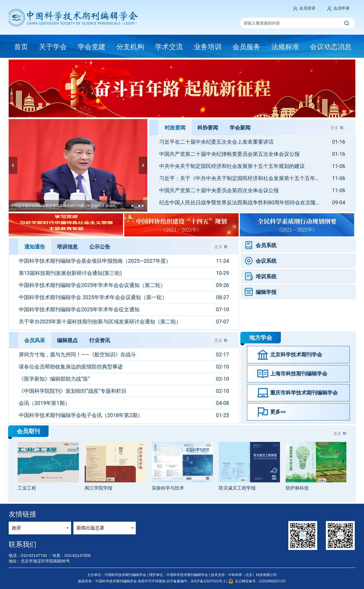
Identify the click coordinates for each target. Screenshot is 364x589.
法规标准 (285, 47)
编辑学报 (266, 292)
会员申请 (341, 8)
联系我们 (23, 544)
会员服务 (246, 47)
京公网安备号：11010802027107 (257, 581)
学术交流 (169, 47)
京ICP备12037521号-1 (208, 581)
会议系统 (266, 261)
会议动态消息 (331, 47)
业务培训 (208, 47)
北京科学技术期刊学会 (296, 354)
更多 (335, 128)
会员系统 (266, 245)
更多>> (278, 412)
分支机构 (130, 47)
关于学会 (53, 47)
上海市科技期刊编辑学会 (299, 374)
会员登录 (307, 8)
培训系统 (266, 276)
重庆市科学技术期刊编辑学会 (304, 393)
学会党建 (92, 47)
